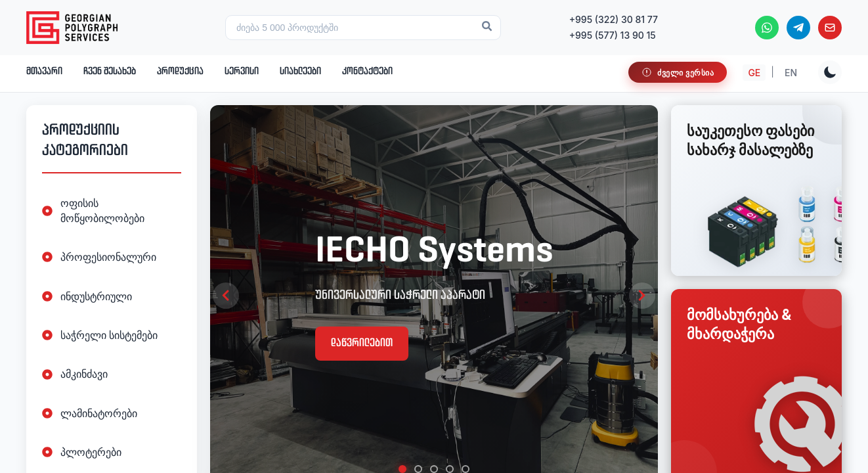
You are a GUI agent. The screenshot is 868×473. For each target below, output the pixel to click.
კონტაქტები (367, 72)
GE (754, 73)
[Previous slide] (226, 296)
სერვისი (242, 72)
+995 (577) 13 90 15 (613, 35)
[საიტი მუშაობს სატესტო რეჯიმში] (678, 72)
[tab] (402, 469)
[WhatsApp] (767, 28)
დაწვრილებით (362, 343)
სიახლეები (300, 72)
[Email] (830, 28)
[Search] (487, 28)
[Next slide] (642, 296)
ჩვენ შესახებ (110, 72)
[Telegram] (798, 28)
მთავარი (44, 72)
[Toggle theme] (830, 72)
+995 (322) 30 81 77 (614, 19)
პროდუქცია (180, 72)
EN (791, 73)
